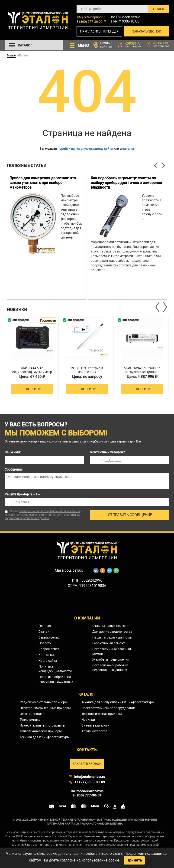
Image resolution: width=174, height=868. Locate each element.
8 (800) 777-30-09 (90, 22)
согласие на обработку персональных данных (50, 511)
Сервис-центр (49, 637)
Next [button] (165, 307)
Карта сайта (48, 661)
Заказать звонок (147, 31)
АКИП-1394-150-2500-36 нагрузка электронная (142, 370)
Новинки (88, 720)
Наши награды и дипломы (112, 637)
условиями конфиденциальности (41, 515)
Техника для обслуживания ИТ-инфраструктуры (118, 702)
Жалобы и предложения (111, 659)
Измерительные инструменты (42, 725)
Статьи (44, 632)
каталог (128, 149)
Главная (12, 55)
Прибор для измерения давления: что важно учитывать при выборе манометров (43, 183)
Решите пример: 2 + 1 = (22, 494)
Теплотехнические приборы (41, 731)
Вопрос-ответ (49, 649)
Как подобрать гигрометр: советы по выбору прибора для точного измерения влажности (126, 183)
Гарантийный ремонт (109, 643)
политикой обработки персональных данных (43, 517)
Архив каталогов (94, 731)
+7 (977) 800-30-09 (90, 782)
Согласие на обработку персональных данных (110, 668)
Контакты (46, 655)
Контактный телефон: (108, 452)
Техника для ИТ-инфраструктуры (45, 737)
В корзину (32, 389)
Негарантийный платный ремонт (112, 651)
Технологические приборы (102, 714)
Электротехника (32, 714)
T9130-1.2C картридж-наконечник (87, 370)
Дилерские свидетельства (112, 632)
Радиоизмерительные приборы (44, 702)
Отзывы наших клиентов (111, 626)
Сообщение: (14, 469)
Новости (45, 643)
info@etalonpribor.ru (92, 17)
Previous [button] (158, 307)
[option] (46, 236)
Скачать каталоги (95, 725)
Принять (134, 860)
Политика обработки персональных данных (56, 679)
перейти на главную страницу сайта (85, 149)
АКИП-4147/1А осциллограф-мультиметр (32, 370)
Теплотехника (30, 720)
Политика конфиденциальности (55, 669)
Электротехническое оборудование (108, 708)
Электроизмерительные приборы (45, 708)
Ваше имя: (13, 452)
